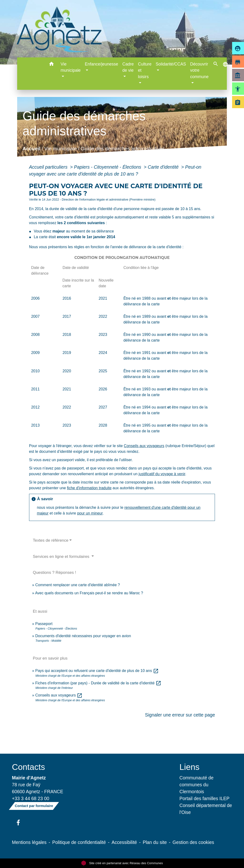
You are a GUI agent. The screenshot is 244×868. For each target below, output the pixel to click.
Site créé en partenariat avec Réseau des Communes (122, 863)
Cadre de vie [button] (128, 67)
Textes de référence (51, 540)
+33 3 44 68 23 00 (31, 798)
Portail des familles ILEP (204, 798)
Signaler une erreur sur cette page (180, 715)
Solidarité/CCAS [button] (171, 64)
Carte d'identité (164, 167)
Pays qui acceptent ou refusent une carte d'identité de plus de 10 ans (97, 671)
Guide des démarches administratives (123, 149)
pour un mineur (90, 513)
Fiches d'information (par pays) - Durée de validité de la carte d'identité (98, 683)
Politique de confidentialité (79, 842)
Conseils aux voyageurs (144, 446)
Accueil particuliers (49, 167)
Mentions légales (29, 842)
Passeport (44, 624)
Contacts (28, 767)
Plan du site (155, 842)
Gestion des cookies (193, 842)
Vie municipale (61, 149)
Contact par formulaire (34, 806)
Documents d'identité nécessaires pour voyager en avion (83, 636)
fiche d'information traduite (89, 488)
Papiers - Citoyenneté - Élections (108, 167)
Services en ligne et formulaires (62, 557)
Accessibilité (124, 842)
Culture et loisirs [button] (145, 70)
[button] (51, 65)
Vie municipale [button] (71, 67)
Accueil (31, 149)
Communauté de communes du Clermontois (196, 785)
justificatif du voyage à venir (162, 474)
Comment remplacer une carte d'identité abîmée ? (78, 585)
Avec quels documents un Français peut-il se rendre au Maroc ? (89, 593)
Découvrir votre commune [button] (199, 70)
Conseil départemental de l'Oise (206, 809)
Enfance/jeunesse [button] (102, 64)
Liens (189, 767)
